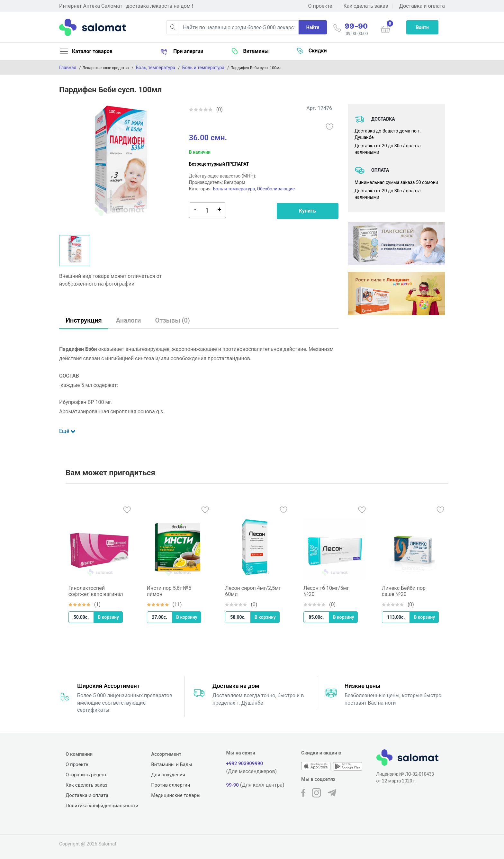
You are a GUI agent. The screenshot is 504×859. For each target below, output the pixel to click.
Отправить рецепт (86, 775)
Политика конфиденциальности (102, 806)
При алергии (182, 51)
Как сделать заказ (366, 6)
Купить (307, 211)
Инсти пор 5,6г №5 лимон (173, 591)
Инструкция (84, 320)
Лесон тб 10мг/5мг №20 (330, 591)
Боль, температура (156, 68)
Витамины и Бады (172, 764)
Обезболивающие (276, 189)
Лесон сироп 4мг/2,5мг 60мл (256, 591)
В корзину (112, 617)
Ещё (67, 431)
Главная (68, 68)
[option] (119, 165)
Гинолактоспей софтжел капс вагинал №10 (99, 591)
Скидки (312, 51)
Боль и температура (203, 68)
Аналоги (129, 320)
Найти (313, 27)
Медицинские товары (176, 795)
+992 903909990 (245, 763)
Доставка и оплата (422, 6)
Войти (422, 27)
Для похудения (168, 775)
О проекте (320, 6)
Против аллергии (171, 785)
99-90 (233, 785)
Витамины (250, 51)
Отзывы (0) (172, 320)
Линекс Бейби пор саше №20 (407, 591)
